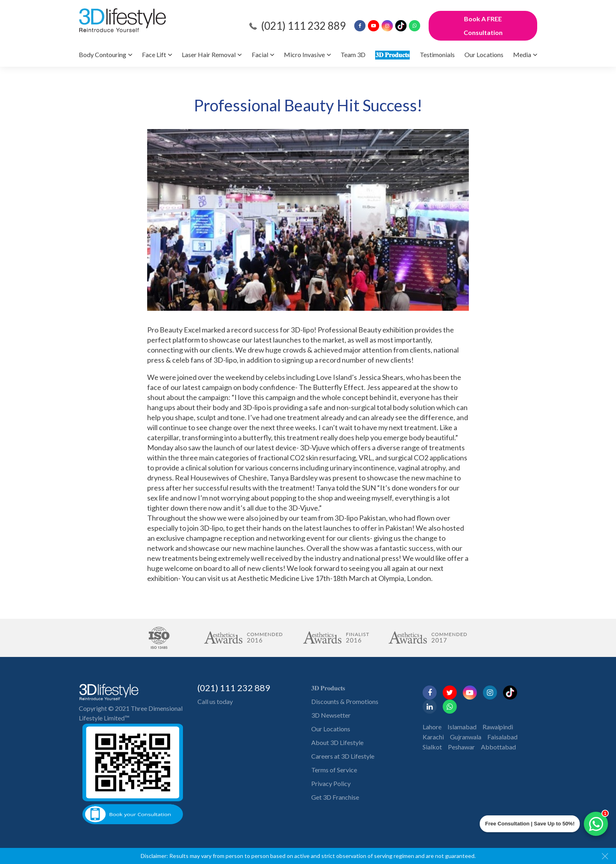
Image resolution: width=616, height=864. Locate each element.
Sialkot (432, 747)
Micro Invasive (304, 54)
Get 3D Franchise (335, 797)
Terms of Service (334, 770)
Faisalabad (502, 737)
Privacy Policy (331, 783)
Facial (260, 54)
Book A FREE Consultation (483, 26)
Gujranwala (466, 737)
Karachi (433, 737)
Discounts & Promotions (345, 701)
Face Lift (154, 54)
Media (522, 54)
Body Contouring (103, 54)
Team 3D (353, 54)
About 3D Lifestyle (337, 742)
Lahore (432, 727)
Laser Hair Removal (209, 54)
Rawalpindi (498, 727)
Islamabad (462, 727)
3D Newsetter (331, 715)
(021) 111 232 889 (303, 26)
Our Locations (484, 54)
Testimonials (437, 54)
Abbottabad (498, 747)
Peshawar (461, 747)
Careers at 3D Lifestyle (343, 756)
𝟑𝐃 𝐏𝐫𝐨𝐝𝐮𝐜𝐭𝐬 (392, 54)
